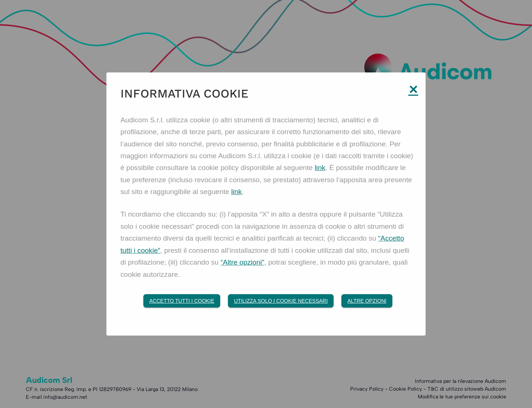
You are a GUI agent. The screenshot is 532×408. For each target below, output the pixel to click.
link (320, 168)
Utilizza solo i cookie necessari (281, 301)
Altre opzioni (367, 301)
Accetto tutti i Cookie (182, 301)
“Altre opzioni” (242, 263)
